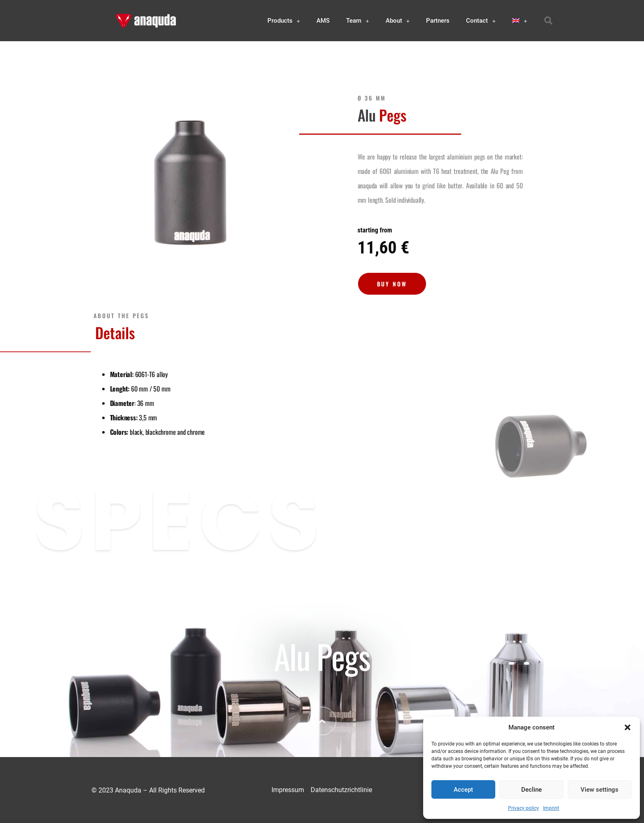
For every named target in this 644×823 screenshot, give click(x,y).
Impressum (288, 790)
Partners (438, 21)
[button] (628, 727)
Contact (481, 21)
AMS (323, 21)
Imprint (551, 808)
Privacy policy (523, 808)
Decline (532, 790)
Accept (463, 790)
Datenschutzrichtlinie (341, 790)
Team (358, 21)
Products (284, 21)
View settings (600, 790)
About (398, 21)
